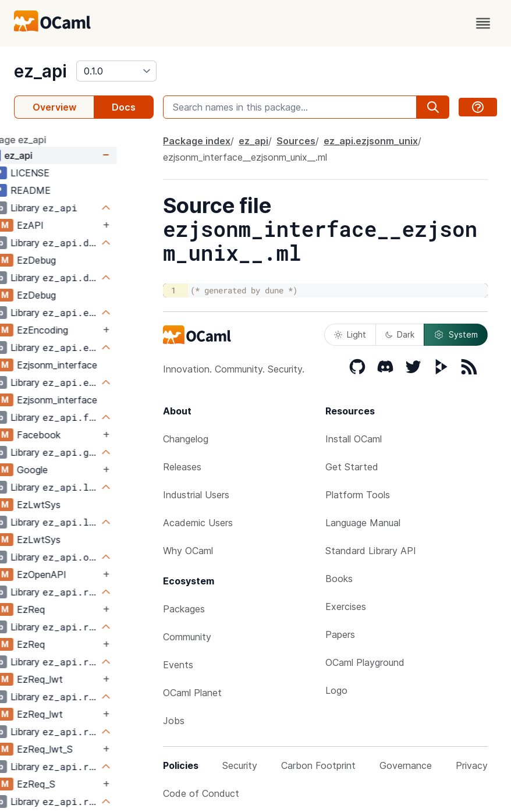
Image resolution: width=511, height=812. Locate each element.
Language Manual (363, 523)
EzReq (68, 609)
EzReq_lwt (77, 679)
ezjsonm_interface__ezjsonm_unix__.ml (245, 157)
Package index (197, 141)
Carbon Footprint (318, 765)
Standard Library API (371, 551)
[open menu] (483, 23)
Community (187, 637)
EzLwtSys (75, 505)
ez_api (40, 71)
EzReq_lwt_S (81, 749)
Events (178, 665)
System (456, 335)
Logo (336, 690)
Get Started (352, 467)
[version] (116, 71)
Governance (406, 765)
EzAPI (67, 225)
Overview (54, 107)
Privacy (472, 765)
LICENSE (67, 173)
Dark (400, 334)
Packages (184, 609)
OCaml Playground (365, 662)
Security (240, 765)
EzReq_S (73, 784)
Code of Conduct (201, 793)
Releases (182, 467)
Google (69, 470)
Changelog (186, 439)
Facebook (75, 435)
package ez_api (48, 140)
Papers (340, 634)
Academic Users (198, 523)
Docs (124, 107)
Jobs (174, 721)
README (67, 190)
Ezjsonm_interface (94, 365)
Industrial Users (196, 495)
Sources (296, 141)
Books (339, 579)
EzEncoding (79, 330)
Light (350, 334)
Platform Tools (358, 495)
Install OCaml (354, 439)
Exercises (346, 607)
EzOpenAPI (78, 575)
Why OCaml (188, 551)
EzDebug (73, 260)
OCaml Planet (192, 693)
